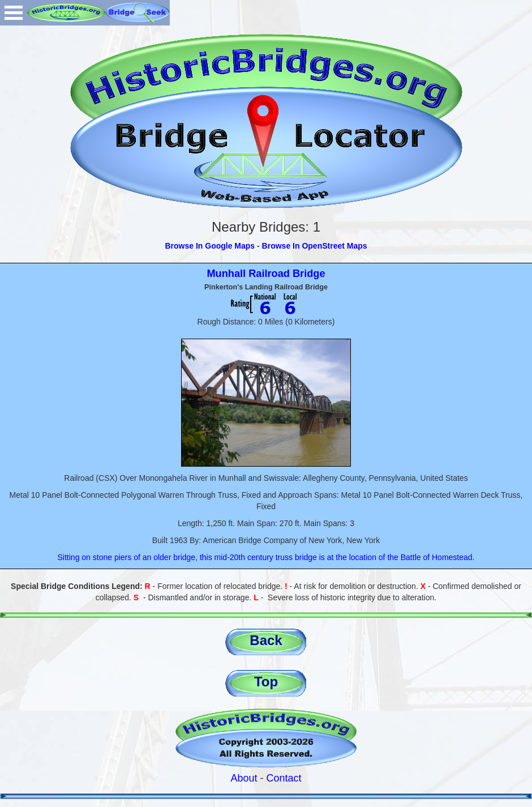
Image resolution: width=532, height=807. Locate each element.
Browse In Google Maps (210, 246)
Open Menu (14, 13)
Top (266, 682)
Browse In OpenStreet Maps (315, 246)
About (244, 778)
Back (266, 640)
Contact (284, 778)
